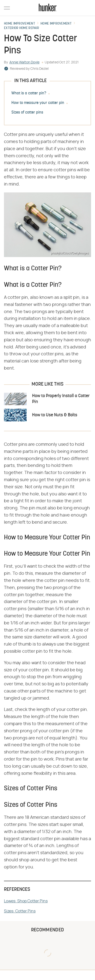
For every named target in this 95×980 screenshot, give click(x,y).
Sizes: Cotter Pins (20, 911)
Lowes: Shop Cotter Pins (26, 901)
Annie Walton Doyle (24, 62)
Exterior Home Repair (21, 28)
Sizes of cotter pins (27, 113)
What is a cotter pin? (29, 93)
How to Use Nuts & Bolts (55, 415)
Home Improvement (19, 24)
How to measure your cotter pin (38, 103)
